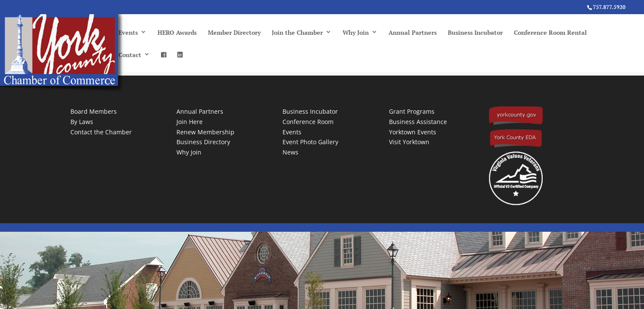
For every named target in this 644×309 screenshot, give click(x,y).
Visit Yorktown (409, 142)
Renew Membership (205, 132)
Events (128, 32)
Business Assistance (418, 122)
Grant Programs (412, 111)
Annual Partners (413, 32)
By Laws (82, 122)
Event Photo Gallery (310, 142)
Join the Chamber (297, 32)
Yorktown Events (413, 132)
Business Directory (203, 142)
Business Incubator (475, 32)
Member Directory (234, 32)
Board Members (94, 111)
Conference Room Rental (550, 32)
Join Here (190, 122)
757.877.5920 (609, 7)
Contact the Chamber (101, 132)
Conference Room (308, 122)
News (290, 152)
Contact (130, 55)
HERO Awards (177, 32)
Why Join (356, 32)
